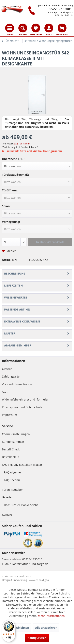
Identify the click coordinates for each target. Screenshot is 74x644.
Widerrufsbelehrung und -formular (25, 399)
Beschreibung (15, 273)
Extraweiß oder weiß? (22, 321)
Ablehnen (22, 628)
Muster (10, 333)
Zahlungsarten (12, 376)
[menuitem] (10, 28)
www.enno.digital (39, 580)
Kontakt (7, 515)
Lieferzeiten (13, 285)
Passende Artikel (17, 309)
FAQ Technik (12, 480)
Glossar (7, 369)
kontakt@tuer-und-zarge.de (30, 564)
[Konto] (49, 28)
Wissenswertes (16, 297)
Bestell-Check (11, 449)
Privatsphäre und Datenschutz (22, 407)
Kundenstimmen (13, 442)
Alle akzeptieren (46, 628)
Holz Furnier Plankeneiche (21, 505)
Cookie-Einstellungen (16, 434)
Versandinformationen (17, 384)
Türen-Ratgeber (12, 490)
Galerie (7, 497)
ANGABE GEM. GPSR (18, 345)
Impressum (9, 415)
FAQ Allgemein (14, 472)
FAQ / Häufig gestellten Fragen (22, 465)
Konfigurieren (37, 638)
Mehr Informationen (51, 616)
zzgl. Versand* (22, 144)
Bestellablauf (11, 457)
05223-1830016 (32, 559)
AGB (5, 392)
